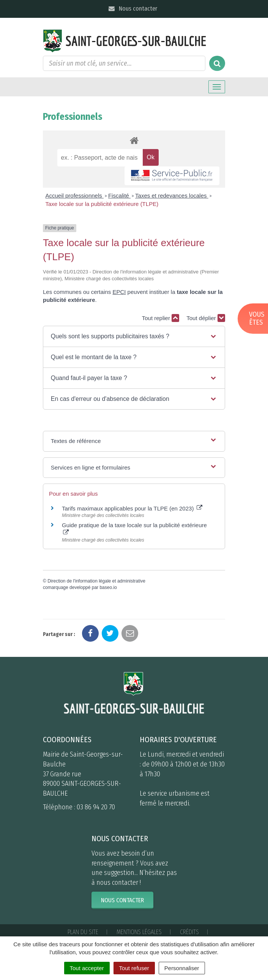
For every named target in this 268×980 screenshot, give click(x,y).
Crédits (189, 932)
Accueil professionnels (75, 196)
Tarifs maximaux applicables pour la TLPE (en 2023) (132, 508)
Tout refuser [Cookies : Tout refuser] (134, 968)
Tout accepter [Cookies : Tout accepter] (87, 968)
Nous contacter (132, 9)
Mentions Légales (139, 932)
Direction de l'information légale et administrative (96, 581)
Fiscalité (119, 196)
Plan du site (83, 932)
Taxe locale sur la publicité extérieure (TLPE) (102, 204)
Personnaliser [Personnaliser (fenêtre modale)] (182, 968)
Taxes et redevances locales (172, 196)
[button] (134, 336)
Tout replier (161, 318)
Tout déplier (206, 318)
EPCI (119, 292)
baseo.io (108, 587)
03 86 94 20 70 (96, 807)
